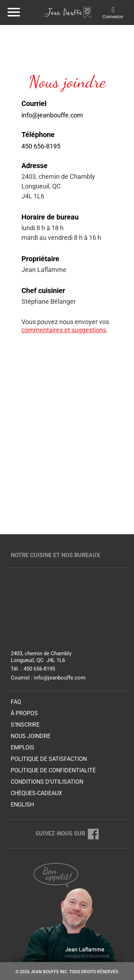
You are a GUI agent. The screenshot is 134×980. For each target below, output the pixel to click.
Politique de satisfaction (49, 759)
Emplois (23, 747)
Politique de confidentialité (53, 770)
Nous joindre (31, 736)
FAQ (16, 702)
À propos (24, 713)
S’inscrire (25, 725)
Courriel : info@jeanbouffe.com (48, 678)
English (22, 805)
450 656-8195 (41, 146)
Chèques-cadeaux (36, 793)
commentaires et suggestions (64, 330)
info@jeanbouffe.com (52, 115)
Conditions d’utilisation (47, 782)
